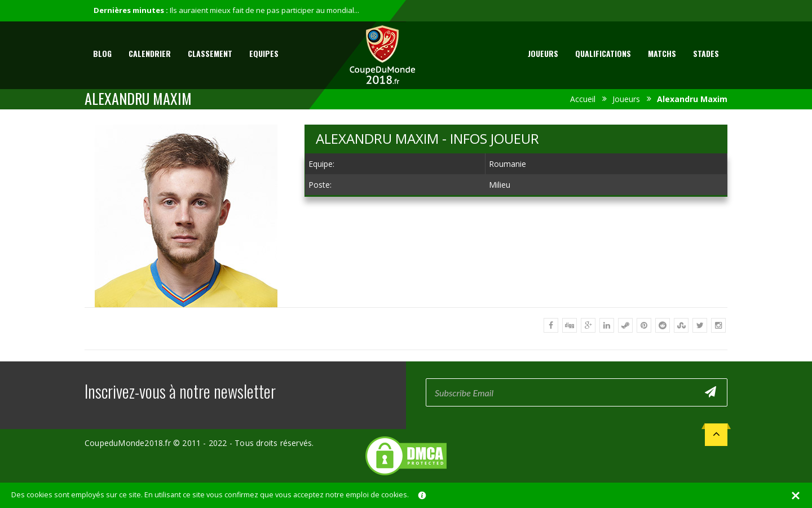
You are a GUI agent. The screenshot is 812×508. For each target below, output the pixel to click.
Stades (706, 53)
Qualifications (603, 53)
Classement (210, 53)
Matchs (662, 53)
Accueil (583, 99)
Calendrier (150, 53)
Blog (102, 53)
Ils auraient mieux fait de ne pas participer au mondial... (264, 10)
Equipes (264, 53)
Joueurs (543, 53)
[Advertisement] (516, 289)
